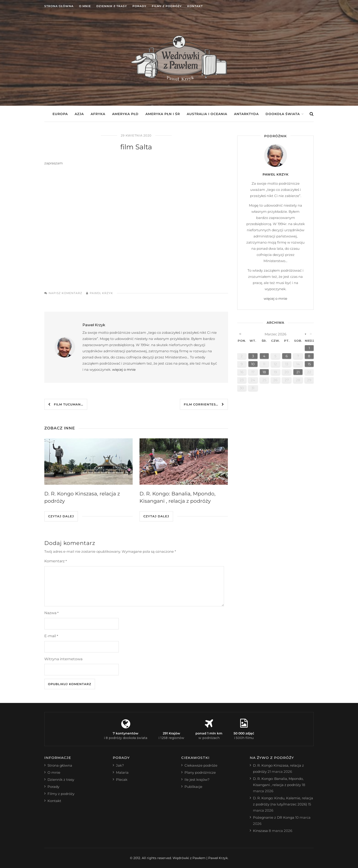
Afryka (98, 114)
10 (253, 364)
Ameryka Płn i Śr (163, 114)
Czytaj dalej (61, 516)
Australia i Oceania (207, 114)
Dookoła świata (283, 114)
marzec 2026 (275, 334)
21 (298, 372)
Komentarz (55, 561)
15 (309, 364)
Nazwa (51, 613)
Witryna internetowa (63, 659)
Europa (60, 114)
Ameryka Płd (125, 114)
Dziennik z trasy (112, 6)
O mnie (85, 6)
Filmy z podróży (167, 6)
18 (264, 372)
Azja (79, 114)
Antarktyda (246, 114)
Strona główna (59, 6)
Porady (139, 6)
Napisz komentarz (65, 293)
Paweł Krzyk (101, 293)
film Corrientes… (204, 404)
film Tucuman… (66, 404)
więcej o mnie (124, 370)
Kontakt (195, 6)
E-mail (51, 636)
